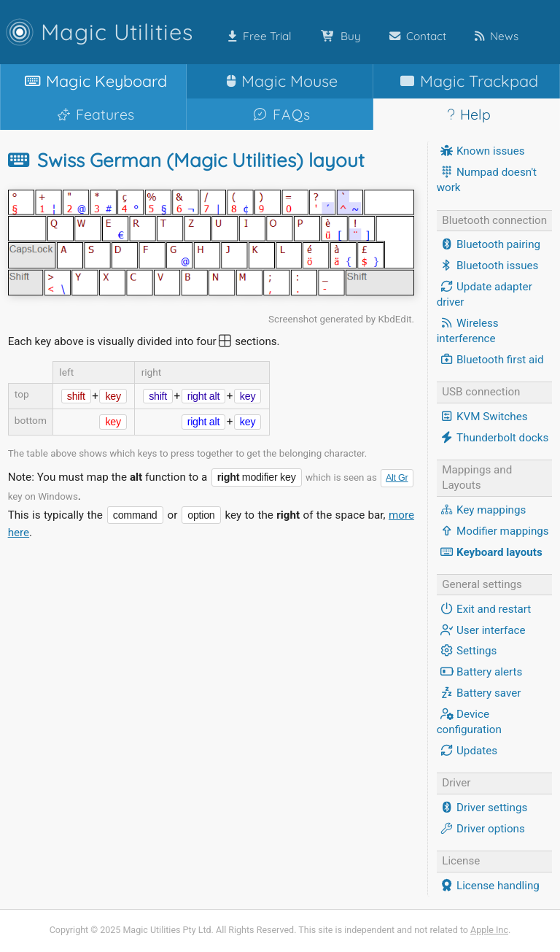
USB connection (481, 392)
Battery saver (479, 693)
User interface (481, 630)
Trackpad (466, 81)
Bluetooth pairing (489, 244)
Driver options (481, 829)
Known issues (481, 151)
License (461, 861)
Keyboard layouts (490, 552)
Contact (415, 36)
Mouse (279, 81)
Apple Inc (489, 930)
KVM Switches (482, 417)
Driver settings (482, 808)
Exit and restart (484, 609)
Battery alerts (480, 672)
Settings (467, 651)
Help (466, 114)
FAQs (280, 114)
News (494, 36)
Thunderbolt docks (493, 438)
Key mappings (482, 510)
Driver (456, 783)
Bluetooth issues (488, 266)
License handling (488, 886)
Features (93, 114)
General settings (482, 584)
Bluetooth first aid (490, 360)
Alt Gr (397, 478)
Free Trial (257, 36)
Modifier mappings (493, 531)
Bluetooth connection (494, 220)
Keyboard (93, 81)
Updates (467, 751)
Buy (338, 36)
